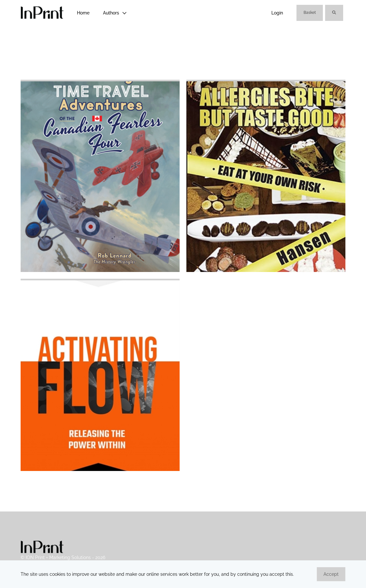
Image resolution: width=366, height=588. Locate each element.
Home (83, 13)
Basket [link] (310, 13)
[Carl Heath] (100, 469)
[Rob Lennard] (100, 270)
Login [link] (277, 13)
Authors (111, 13)
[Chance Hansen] (266, 270)
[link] (42, 13)
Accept (331, 574)
